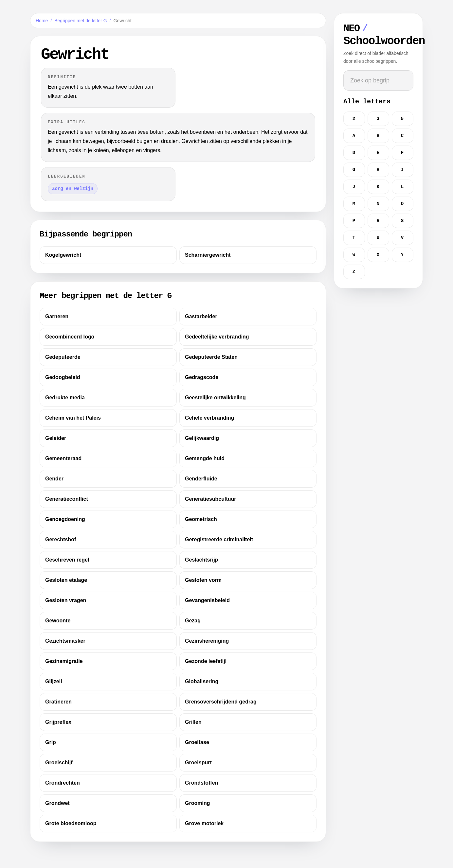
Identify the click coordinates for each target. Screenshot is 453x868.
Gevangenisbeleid (207, 600)
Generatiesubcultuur (210, 499)
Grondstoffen (201, 783)
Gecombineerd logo (70, 337)
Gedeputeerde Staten (211, 357)
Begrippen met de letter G (81, 21)
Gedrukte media (65, 398)
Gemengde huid (205, 458)
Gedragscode (202, 377)
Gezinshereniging (207, 641)
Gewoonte (58, 621)
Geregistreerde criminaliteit (219, 539)
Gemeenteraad (63, 458)
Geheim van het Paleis (73, 418)
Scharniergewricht (208, 255)
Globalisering (202, 681)
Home (42, 21)
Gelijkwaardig (202, 438)
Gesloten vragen (66, 600)
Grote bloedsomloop (71, 823)
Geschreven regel (67, 560)
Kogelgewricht (63, 255)
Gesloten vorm (203, 580)
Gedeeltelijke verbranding (217, 337)
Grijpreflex (58, 722)
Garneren (57, 316)
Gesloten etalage (66, 580)
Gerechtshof (61, 539)
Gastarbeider (201, 316)
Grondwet (57, 803)
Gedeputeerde (63, 357)
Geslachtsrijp (201, 560)
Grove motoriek (204, 823)
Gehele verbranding (209, 418)
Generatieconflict (67, 499)
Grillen (193, 722)
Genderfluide (201, 479)
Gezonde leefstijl (206, 661)
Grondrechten (63, 783)
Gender (54, 479)
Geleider (56, 438)
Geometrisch (201, 519)
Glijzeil (54, 681)
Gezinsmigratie (64, 661)
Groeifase (197, 742)
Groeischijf (59, 763)
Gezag (193, 621)
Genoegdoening (65, 519)
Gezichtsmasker (65, 641)
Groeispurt (198, 763)
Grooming (197, 803)
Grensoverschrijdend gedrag (221, 702)
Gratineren (58, 702)
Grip (51, 742)
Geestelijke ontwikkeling (215, 398)
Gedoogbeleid (63, 377)
